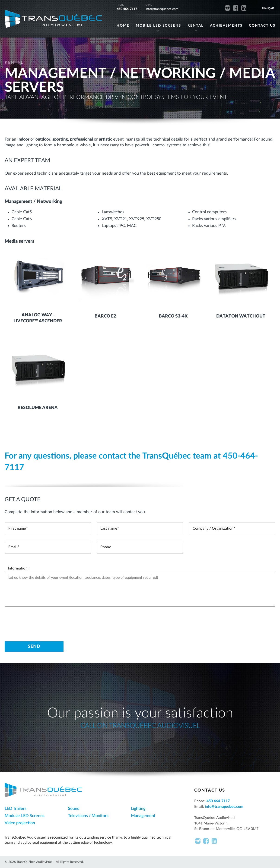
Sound (74, 809)
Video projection (20, 823)
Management (143, 816)
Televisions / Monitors (88, 816)
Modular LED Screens (25, 816)
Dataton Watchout (241, 316)
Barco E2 (105, 316)
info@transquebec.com (162, 9)
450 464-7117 (127, 9)
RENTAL (196, 26)
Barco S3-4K (173, 316)
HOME (123, 26)
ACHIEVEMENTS (226, 26)
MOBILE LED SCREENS (158, 26)
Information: (18, 568)
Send (34, 646)
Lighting (138, 809)
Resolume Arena (38, 408)
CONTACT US (262, 26)
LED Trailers (16, 809)
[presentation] (40, 621)
